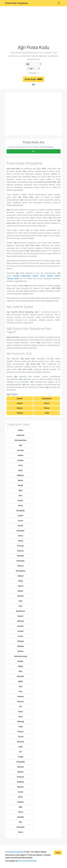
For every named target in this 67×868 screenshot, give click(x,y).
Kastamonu (21, 611)
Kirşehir (20, 626)
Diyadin (16, 276)
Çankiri (20, 516)
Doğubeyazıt (26, 276)
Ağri (33, 85)
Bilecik (20, 480)
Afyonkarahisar (20, 440)
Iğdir (21, 807)
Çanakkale (21, 511)
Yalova (20, 812)
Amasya (21, 450)
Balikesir (20, 475)
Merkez (50, 276)
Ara (33, 151)
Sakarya (20, 696)
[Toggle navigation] (59, 3)
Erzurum (21, 551)
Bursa (20, 506)
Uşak (20, 747)
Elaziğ (20, 541)
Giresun (20, 566)
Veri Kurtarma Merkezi (28, 861)
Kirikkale (20, 782)
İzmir (21, 601)
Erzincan (20, 546)
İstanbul (20, 596)
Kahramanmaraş (21, 656)
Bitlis (20, 490)
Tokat (21, 727)
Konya (21, 636)
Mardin (21, 661)
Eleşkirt (35, 276)
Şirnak (20, 792)
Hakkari (20, 576)
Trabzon (20, 732)
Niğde (21, 681)
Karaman (21, 777)
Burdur (20, 501)
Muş (20, 671)
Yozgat (20, 757)
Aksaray (20, 767)
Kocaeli (20, 631)
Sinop (20, 712)
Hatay (21, 581)
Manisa (20, 651)
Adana (21, 430)
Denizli (20, 526)
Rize (21, 691)
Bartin (20, 797)
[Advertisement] (33, 28)
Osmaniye (20, 827)
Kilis (21, 822)
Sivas (21, 717)
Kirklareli (21, 621)
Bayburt (20, 772)
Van (20, 752)
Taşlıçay (10, 278)
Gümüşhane (21, 571)
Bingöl (20, 485)
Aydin (20, 470)
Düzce (21, 832)
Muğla (20, 666)
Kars (20, 606)
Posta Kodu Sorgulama (17, 3)
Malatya (20, 646)
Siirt (20, 707)
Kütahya (21, 641)
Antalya (20, 460)
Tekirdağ (20, 722)
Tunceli (20, 737)
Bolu (21, 496)
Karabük (20, 817)
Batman (20, 787)
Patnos (57, 276)
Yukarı (58, 853)
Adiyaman (20, 435)
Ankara (21, 455)
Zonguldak (20, 762)
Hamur (43, 276)
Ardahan (21, 802)
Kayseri (20, 616)
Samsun (20, 701)
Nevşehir (20, 676)
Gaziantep (21, 561)
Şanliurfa (20, 742)
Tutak (16, 278)
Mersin (20, 591)
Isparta (21, 586)
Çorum (21, 521)
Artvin (21, 465)
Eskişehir (20, 556)
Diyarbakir (20, 531)
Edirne (20, 536)
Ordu (21, 686)
